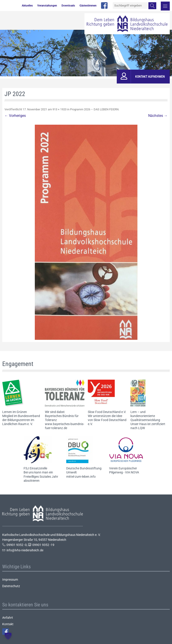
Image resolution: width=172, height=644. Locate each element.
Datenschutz (11, 586)
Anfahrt (8, 618)
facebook (104, 5)
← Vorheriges (15, 116)
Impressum (10, 580)
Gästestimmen (88, 6)
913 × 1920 (60, 109)
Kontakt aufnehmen (150, 77)
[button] (8, 636)
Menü (165, 6)
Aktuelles (27, 6)
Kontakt (8, 624)
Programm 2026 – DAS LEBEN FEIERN (94, 109)
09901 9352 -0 (17, 545)
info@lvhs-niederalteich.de (25, 550)
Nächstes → (158, 116)
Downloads (68, 6)
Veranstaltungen (47, 6)
